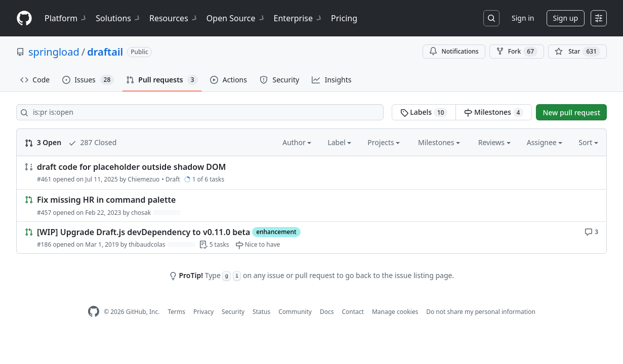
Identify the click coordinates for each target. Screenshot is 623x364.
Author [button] (297, 142)
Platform (66, 18)
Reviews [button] (494, 142)
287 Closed (92, 142)
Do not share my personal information (481, 312)
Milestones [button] (439, 142)
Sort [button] (588, 142)
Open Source (236, 18)
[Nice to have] (258, 244)
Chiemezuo (143, 179)
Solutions (118, 18)
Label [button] (339, 142)
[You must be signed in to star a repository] (577, 52)
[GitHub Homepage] (94, 312)
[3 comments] (591, 231)
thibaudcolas (147, 244)
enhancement (276, 232)
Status (261, 312)
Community (295, 312)
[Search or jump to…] (491, 18)
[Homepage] (24, 18)
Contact (352, 312)
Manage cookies (395, 312)
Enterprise (298, 18)
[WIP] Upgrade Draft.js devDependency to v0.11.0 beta (143, 232)
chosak (141, 213)
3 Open (43, 142)
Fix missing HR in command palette (106, 200)
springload (54, 52)
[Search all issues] (200, 112)
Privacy (203, 312)
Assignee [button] (545, 142)
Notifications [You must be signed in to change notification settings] (454, 51)
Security (233, 312)
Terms (176, 312)
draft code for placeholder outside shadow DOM (132, 167)
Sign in (523, 18)
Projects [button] (384, 142)
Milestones (494, 112)
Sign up (566, 18)
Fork (517, 52)
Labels (424, 112)
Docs (327, 312)
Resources (174, 18)
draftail (105, 52)
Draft (173, 179)
